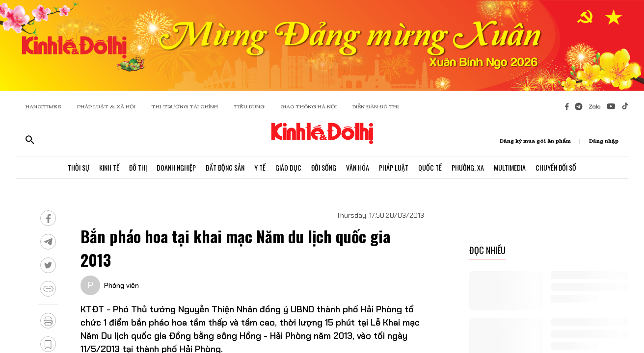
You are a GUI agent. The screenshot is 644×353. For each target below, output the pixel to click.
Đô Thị (138, 167)
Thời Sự (79, 167)
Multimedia (510, 167)
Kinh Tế (109, 167)
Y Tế (260, 167)
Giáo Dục (288, 167)
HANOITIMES (43, 107)
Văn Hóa (358, 167)
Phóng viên (121, 285)
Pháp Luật (394, 167)
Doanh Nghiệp (176, 167)
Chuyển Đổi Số (556, 167)
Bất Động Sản (225, 167)
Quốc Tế (430, 167)
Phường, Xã (468, 167)
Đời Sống (324, 167)
